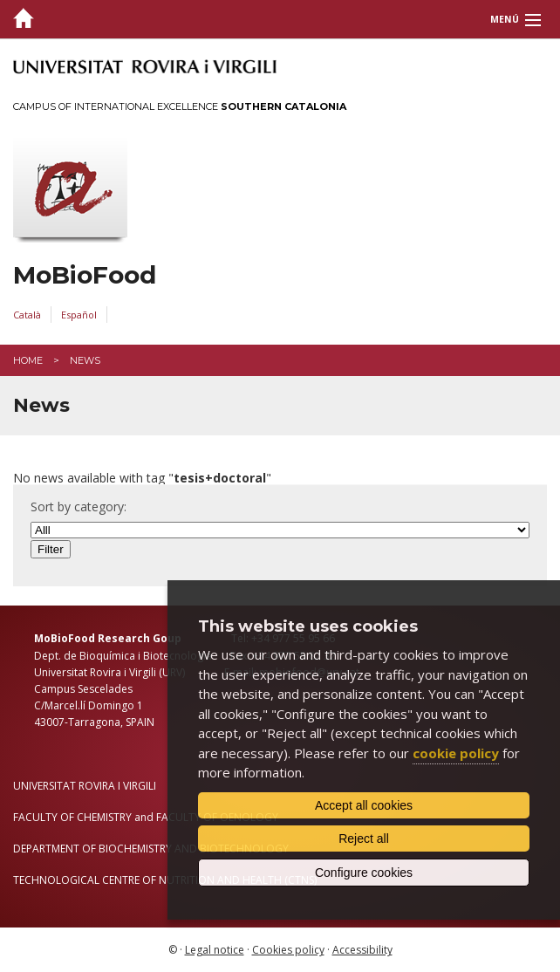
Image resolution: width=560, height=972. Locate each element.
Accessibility (362, 950)
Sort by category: (79, 507)
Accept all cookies (364, 805)
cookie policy (456, 753)
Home (28, 360)
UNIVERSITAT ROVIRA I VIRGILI (85, 786)
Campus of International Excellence (180, 106)
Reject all (364, 839)
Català (27, 315)
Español (79, 315)
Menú (505, 19)
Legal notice (215, 950)
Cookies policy (288, 950)
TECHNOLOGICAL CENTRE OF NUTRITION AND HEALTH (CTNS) (165, 880)
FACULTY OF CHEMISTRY (72, 817)
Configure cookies (364, 873)
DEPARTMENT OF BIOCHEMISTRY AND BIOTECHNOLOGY (151, 849)
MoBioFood (85, 275)
